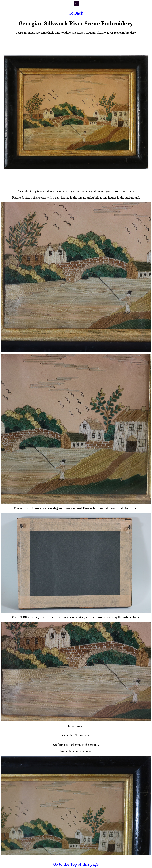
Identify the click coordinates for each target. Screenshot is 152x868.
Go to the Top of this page (76, 864)
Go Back (76, 13)
